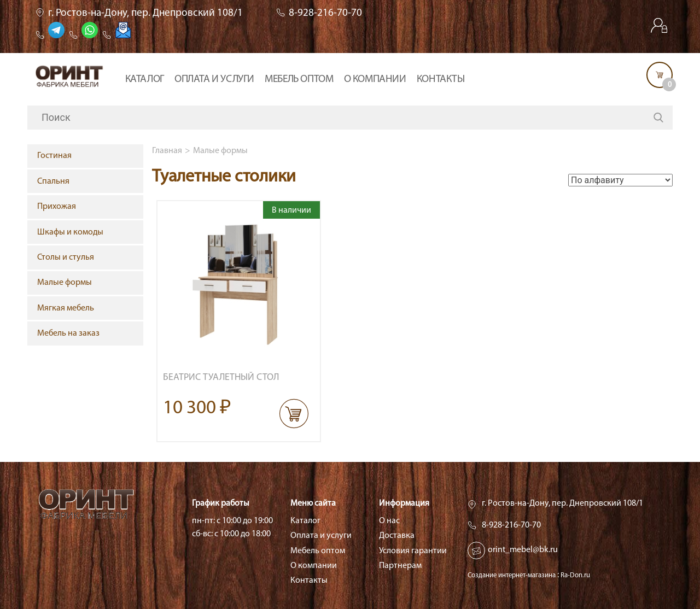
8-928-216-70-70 (325, 13)
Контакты (441, 80)
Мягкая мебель (66, 308)
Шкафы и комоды (70, 232)
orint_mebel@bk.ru (523, 550)
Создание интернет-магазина (512, 575)
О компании (375, 80)
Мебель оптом (299, 80)
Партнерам (400, 566)
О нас (389, 521)
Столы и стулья (66, 257)
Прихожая (57, 207)
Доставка (397, 536)
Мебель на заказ (68, 333)
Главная (167, 151)
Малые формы (220, 151)
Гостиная (54, 156)
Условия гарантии (413, 551)
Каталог (145, 80)
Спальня (53, 181)
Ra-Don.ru (575, 575)
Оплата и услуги (214, 80)
